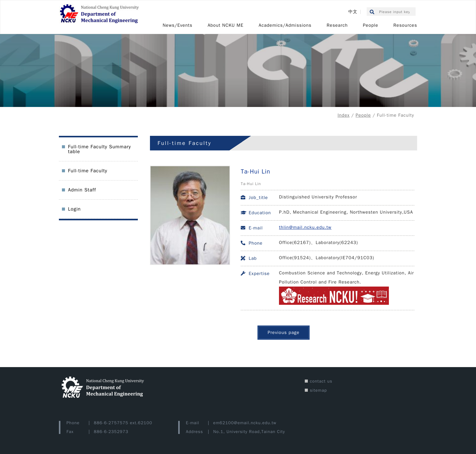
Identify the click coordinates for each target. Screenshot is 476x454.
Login (74, 209)
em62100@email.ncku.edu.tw (245, 423)
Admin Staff (82, 190)
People (370, 25)
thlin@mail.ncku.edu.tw (305, 227)
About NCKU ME (226, 25)
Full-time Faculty (88, 171)
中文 (353, 12)
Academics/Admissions (285, 25)
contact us (321, 381)
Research (337, 25)
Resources (405, 25)
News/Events (178, 25)
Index (344, 115)
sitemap (318, 390)
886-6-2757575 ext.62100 (123, 423)
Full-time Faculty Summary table (99, 149)
